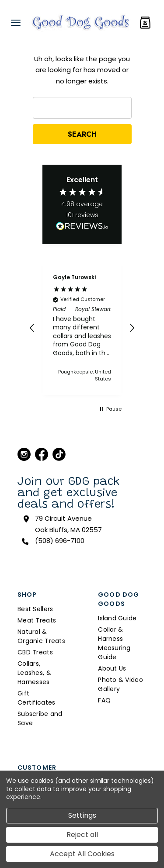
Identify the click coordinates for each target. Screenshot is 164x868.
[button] (32, 328)
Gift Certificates (36, 698)
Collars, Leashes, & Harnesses (34, 673)
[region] (82, 328)
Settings (82, 815)
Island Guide (117, 618)
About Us (112, 668)
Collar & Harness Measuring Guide (114, 643)
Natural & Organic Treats (41, 636)
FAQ (104, 700)
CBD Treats (35, 652)
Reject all (82, 835)
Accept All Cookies (82, 854)
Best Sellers (35, 609)
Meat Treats (37, 620)
